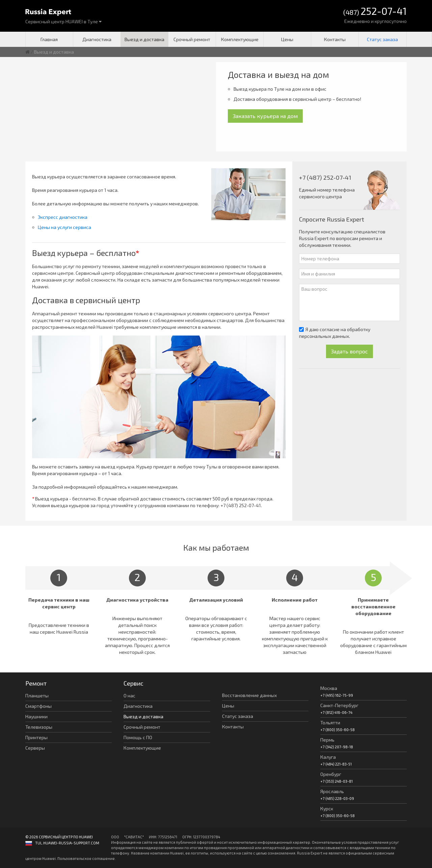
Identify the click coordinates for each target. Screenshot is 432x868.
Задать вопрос (349, 351)
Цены (287, 39)
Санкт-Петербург (339, 705)
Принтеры (36, 737)
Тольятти (330, 722)
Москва (329, 688)
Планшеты (37, 696)
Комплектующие (240, 39)
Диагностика (97, 39)
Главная (49, 39)
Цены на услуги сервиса (64, 227)
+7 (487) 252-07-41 (241, 505)
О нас (129, 696)
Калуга (328, 757)
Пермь (327, 740)
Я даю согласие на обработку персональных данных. (335, 333)
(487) (375, 12)
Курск (327, 808)
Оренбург (331, 774)
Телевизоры (39, 727)
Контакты (335, 39)
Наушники (36, 716)
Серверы (35, 748)
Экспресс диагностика (63, 217)
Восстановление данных (249, 695)
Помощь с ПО (138, 737)
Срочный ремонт (192, 39)
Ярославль (332, 791)
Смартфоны (38, 706)
